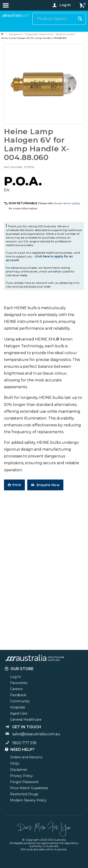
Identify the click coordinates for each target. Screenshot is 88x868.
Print (17, 485)
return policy (72, 203)
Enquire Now (47, 485)
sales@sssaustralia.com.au (36, 734)
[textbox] (53, 19)
